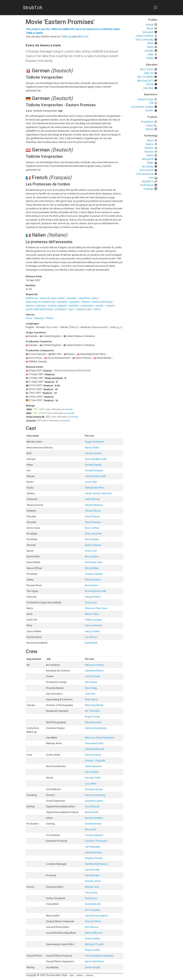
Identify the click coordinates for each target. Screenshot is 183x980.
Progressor (147, 122)
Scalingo (148, 189)
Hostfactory (147, 185)
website (68, 409)
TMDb (150, 47)
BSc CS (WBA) (145, 77)
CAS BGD (148, 88)
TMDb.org (66, 37)
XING (151, 54)
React (150, 140)
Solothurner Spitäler (142, 107)
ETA (151, 103)
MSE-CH (149, 73)
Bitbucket (148, 32)
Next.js (150, 144)
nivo (151, 178)
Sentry (150, 155)
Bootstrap (148, 166)
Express (149, 152)
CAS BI (150, 84)
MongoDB (148, 159)
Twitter (150, 58)
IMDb (150, 43)
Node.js (149, 148)
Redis (150, 163)
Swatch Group (146, 99)
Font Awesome (145, 174)
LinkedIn (149, 51)
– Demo (149, 125)
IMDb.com (82, 37)
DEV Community (145, 40)
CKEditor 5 (148, 181)
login (72, 975)
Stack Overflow (145, 36)
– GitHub (148, 129)
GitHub (150, 25)
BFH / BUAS (147, 69)
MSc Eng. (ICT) (145, 81)
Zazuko (149, 110)
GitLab (150, 28)
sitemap (89, 975)
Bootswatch (147, 170)
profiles (80, 975)
